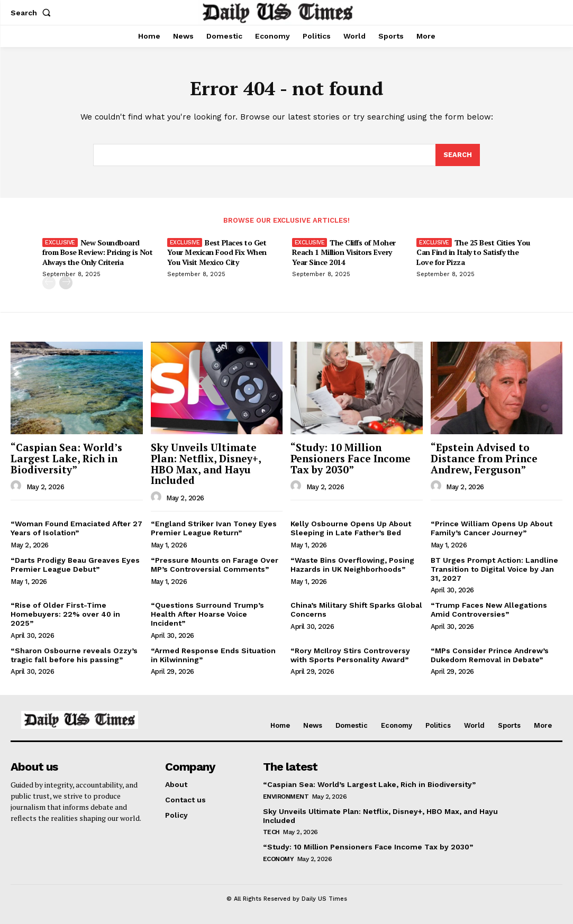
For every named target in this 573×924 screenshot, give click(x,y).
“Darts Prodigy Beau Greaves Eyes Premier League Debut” (75, 565)
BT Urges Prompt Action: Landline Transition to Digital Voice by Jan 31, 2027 (494, 569)
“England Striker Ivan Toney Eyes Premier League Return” (214, 529)
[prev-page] (49, 282)
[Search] (458, 155)
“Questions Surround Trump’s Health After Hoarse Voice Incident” (207, 615)
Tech (271, 832)
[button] (33, 13)
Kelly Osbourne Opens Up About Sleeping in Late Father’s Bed (351, 529)
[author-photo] (17, 487)
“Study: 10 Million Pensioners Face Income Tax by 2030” (351, 458)
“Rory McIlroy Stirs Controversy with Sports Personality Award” (350, 655)
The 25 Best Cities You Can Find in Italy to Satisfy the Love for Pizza (473, 252)
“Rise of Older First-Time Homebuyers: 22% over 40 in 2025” (65, 615)
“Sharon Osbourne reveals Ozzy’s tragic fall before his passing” (74, 655)
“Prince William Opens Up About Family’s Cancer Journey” (492, 529)
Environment (286, 797)
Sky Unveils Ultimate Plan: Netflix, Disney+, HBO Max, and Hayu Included (206, 464)
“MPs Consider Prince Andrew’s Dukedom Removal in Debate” (490, 655)
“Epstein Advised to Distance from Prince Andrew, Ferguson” (484, 458)
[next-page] (66, 282)
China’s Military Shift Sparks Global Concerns (356, 610)
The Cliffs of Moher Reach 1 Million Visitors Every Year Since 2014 (344, 252)
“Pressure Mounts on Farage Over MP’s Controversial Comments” (215, 565)
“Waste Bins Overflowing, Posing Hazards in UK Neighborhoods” (352, 565)
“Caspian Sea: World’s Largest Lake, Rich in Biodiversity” (66, 458)
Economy (279, 859)
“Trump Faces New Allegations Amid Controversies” (489, 610)
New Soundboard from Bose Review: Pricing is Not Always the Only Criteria (97, 252)
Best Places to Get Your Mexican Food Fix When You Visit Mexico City (217, 252)
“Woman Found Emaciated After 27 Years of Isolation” (76, 529)
